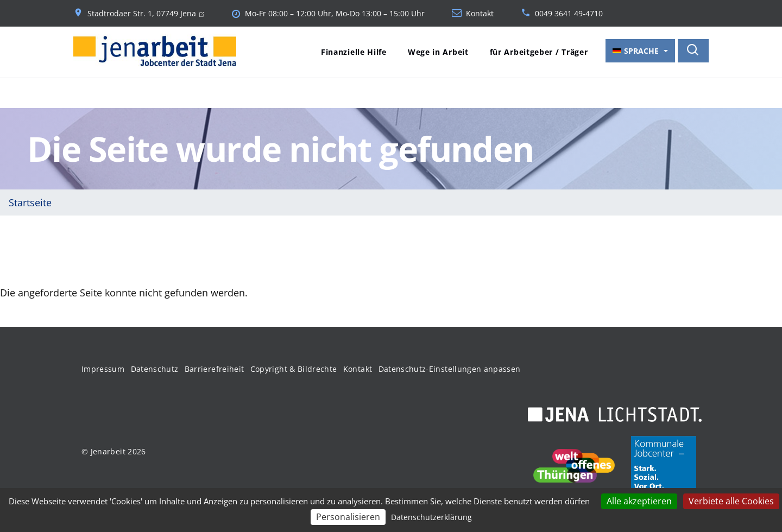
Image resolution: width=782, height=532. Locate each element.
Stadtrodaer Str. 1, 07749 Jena (146, 14)
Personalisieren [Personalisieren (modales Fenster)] (348, 517)
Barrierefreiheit (215, 369)
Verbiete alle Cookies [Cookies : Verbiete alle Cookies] (731, 501)
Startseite (30, 202)
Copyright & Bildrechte (294, 369)
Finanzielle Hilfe (354, 52)
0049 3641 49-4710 (569, 14)
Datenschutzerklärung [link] (431, 517)
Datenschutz (155, 369)
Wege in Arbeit (438, 52)
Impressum (103, 369)
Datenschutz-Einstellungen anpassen (450, 369)
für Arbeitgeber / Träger (539, 52)
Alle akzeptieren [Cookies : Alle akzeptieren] (639, 501)
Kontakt (480, 14)
